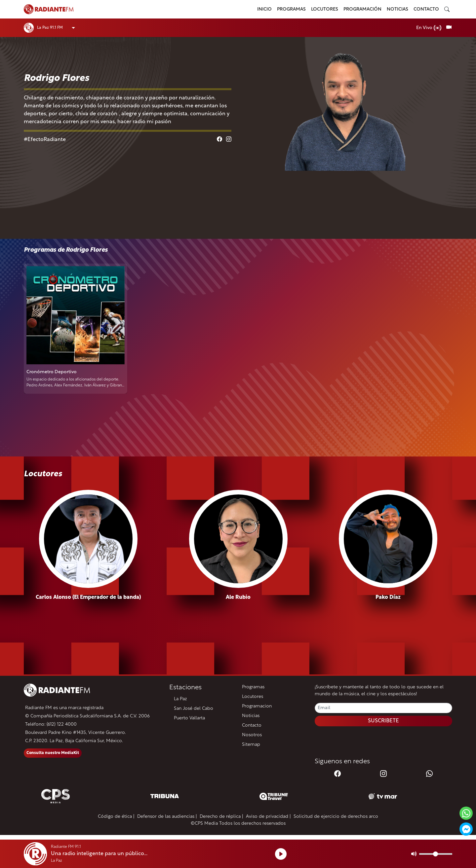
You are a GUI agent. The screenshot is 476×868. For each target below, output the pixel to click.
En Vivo (429, 28)
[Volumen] (436, 854)
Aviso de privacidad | (268, 817)
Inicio (264, 9)
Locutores (325, 9)
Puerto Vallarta (189, 718)
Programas (291, 9)
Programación (362, 9)
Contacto (426, 9)
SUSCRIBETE (383, 721)
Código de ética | (116, 817)
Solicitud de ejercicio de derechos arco (336, 817)
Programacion (257, 706)
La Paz (180, 699)
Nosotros (252, 735)
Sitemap (251, 745)
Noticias (397, 9)
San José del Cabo (194, 709)
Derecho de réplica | (221, 817)
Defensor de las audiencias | (167, 817)
